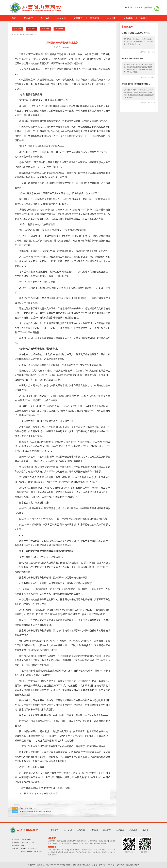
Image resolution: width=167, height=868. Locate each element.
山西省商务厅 (82, 841)
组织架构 (59, 29)
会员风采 (60, 18)
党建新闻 (18, 29)
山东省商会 (52, 850)
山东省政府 (52, 841)
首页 (14, 18)
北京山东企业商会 (94, 852)
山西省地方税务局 (100, 843)
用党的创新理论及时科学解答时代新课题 (35, 812)
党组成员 (45, 29)
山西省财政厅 (93, 841)
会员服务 (110, 18)
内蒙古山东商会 (81, 852)
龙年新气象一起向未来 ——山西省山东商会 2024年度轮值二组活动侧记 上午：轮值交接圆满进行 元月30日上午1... (138, 42)
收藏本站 (129, 8)
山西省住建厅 (103, 841)
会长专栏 (43, 18)
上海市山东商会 (75, 850)
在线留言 (139, 8)
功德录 (142, 18)
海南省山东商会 (69, 852)
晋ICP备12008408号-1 (107, 865)
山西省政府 (61, 841)
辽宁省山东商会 (99, 850)
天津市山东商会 (107, 852)
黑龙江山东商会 (57, 852)
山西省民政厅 (71, 841)
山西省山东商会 (63, 850)
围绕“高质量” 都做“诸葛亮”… (134, 59)
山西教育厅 (67, 843)
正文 (36, 35)
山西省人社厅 (57, 843)
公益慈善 (126, 18)
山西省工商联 (88, 843)
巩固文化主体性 (26, 808)
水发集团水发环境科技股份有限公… (136, 84)
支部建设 (76, 18)
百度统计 (135, 865)
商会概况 (26, 18)
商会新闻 (93, 18)
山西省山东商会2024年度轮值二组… (136, 33)
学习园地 (31, 29)
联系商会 (148, 8)
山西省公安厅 (77, 843)
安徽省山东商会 (87, 850)
